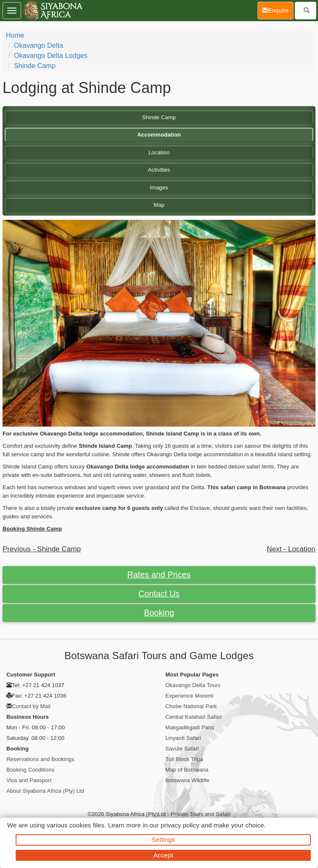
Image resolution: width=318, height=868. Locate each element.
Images (159, 188)
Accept (163, 855)
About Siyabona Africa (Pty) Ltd (45, 791)
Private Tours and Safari (201, 814)
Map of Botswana (187, 770)
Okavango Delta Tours (193, 685)
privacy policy (180, 825)
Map (159, 205)
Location (159, 152)
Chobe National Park (191, 706)
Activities (159, 170)
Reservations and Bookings (40, 759)
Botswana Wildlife (187, 780)
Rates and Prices (159, 575)
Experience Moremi (189, 696)
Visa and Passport (29, 780)
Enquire (278, 10)
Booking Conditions (30, 770)
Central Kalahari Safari (193, 717)
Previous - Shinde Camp (42, 549)
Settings (163, 839)
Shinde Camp (35, 66)
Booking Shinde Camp (32, 529)
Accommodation (159, 135)
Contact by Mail (31, 706)
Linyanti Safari (183, 738)
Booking (159, 613)
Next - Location (291, 549)
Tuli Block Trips (184, 759)
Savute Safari (182, 749)
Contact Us (159, 594)
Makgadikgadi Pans (190, 727)
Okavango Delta (38, 45)
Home (15, 35)
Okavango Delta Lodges (51, 56)
